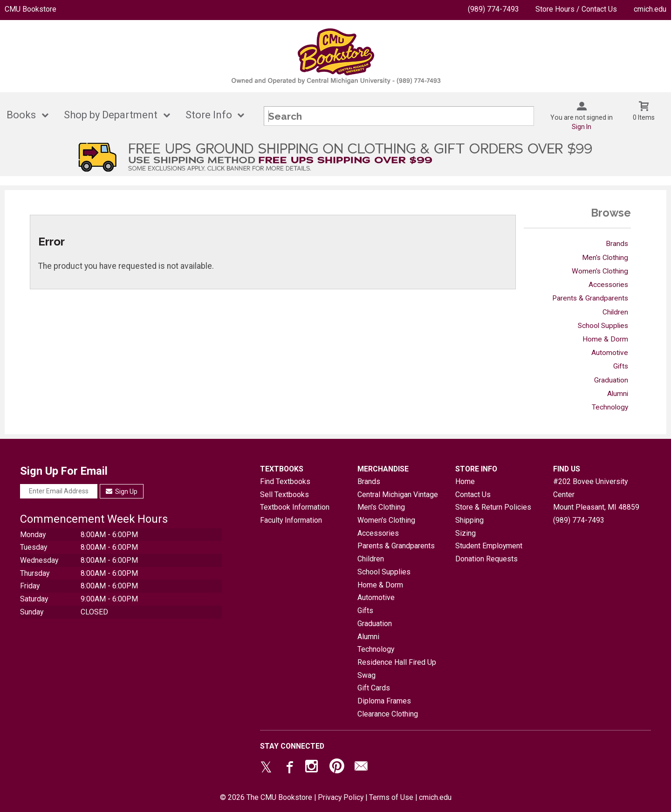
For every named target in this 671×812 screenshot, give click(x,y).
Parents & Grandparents (590, 298)
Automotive (610, 353)
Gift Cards (374, 688)
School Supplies (603, 326)
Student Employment (489, 546)
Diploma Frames (384, 701)
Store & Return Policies (493, 507)
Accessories (608, 285)
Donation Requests (486, 559)
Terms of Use (391, 797)
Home (465, 481)
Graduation (611, 380)
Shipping (469, 520)
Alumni (618, 394)
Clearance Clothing (388, 714)
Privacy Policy (341, 797)
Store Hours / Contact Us (576, 9)
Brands (617, 244)
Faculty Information (291, 520)
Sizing (466, 533)
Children (615, 312)
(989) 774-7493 (493, 9)
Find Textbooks (285, 481)
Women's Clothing (600, 271)
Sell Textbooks (284, 495)
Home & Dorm (605, 339)
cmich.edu (650, 9)
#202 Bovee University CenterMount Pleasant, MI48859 (596, 494)
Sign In (582, 127)
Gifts (621, 366)
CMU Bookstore (31, 9)
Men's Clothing (605, 258)
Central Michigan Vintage (398, 495)
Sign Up (122, 491)
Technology (610, 407)
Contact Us (473, 495)
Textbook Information (295, 507)
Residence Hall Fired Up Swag (397, 669)
